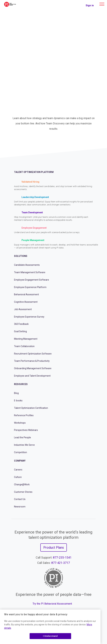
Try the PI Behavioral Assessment (52, 604)
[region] (50, 627)
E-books (18, 401)
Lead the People (22, 437)
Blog (16, 393)
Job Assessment (23, 309)
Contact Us (20, 499)
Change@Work (22, 484)
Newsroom (20, 507)
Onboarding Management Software (33, 368)
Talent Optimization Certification (31, 408)
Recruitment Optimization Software (33, 354)
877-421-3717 (61, 563)
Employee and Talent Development (32, 376)
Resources (21, 384)
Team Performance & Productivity (32, 361)
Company (20, 461)
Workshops (20, 423)
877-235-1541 (62, 557)
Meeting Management (26, 339)
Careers (18, 470)
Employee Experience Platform (30, 287)
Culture (18, 477)
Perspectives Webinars (26, 430)
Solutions (21, 256)
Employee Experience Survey (29, 317)
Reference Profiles (24, 415)
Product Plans (54, 547)
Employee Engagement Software (32, 280)
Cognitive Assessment (26, 302)
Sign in (90, 5)
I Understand (50, 636)
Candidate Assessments (27, 265)
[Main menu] (102, 4)
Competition (21, 452)
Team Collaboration (24, 346)
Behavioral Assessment (26, 294)
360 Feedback (21, 324)
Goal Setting (20, 331)
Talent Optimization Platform (34, 172)
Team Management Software (30, 272)
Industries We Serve (24, 445)
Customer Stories (23, 492)
